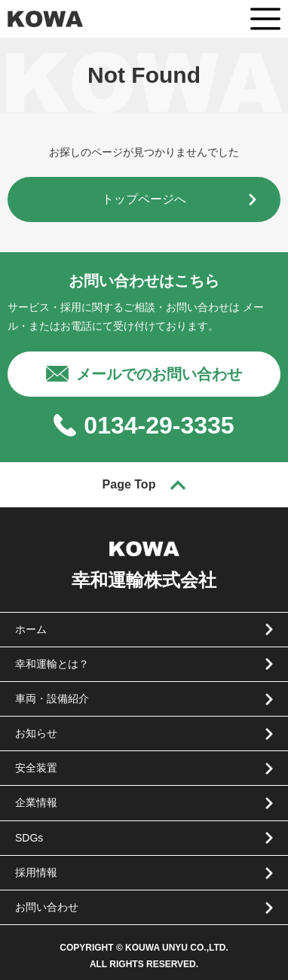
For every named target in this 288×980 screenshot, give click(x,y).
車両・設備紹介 (52, 698)
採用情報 (36, 872)
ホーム (31, 629)
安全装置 (36, 768)
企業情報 (36, 802)
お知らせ (36, 733)
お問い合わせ (47, 907)
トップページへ (144, 199)
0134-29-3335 (159, 425)
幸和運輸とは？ (52, 664)
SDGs (29, 838)
